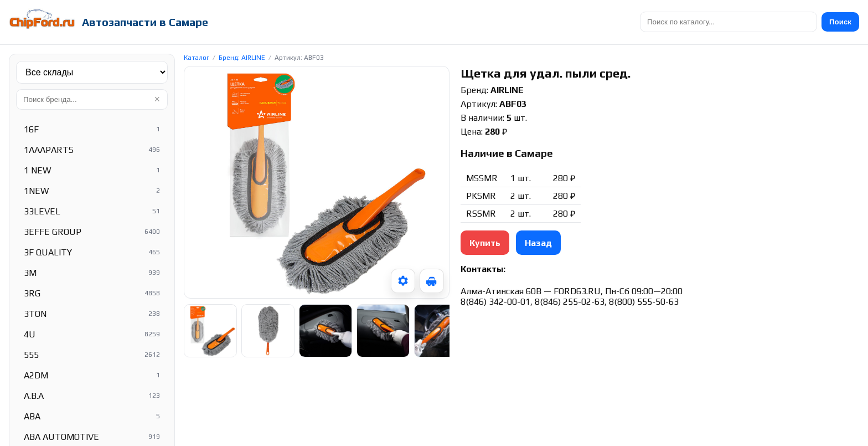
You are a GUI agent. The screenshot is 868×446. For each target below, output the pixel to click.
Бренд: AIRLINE (242, 58)
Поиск (840, 22)
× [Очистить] (157, 99)
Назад (538, 243)
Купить (485, 243)
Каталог (197, 58)
